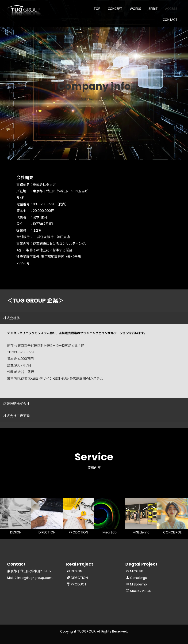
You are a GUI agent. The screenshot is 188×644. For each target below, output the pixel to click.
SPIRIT (153, 9)
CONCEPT (115, 9)
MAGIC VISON (139, 591)
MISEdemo (136, 584)
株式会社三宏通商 (16, 416)
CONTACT (170, 20)
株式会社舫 (12, 318)
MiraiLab (135, 571)
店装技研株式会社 (16, 404)
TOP (97, 9)
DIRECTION (77, 578)
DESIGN (75, 571)
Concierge (137, 578)
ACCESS (171, 9)
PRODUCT (77, 584)
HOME (83, 99)
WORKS (135, 9)
